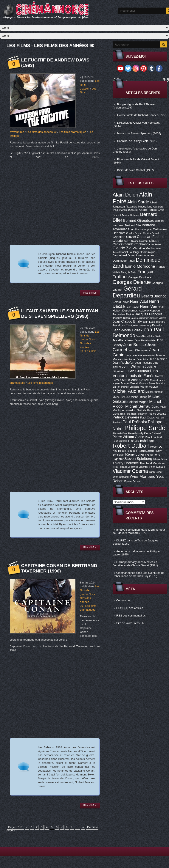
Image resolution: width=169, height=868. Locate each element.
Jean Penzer (130, 359)
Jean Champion (138, 350)
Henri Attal (139, 302)
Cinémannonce (126, 573)
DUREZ (121, 540)
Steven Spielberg (138, 459)
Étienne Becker (132, 481)
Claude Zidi (122, 248)
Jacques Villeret (157, 318)
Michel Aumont (154, 392)
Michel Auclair (149, 387)
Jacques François (149, 314)
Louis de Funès (141, 376)
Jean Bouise (135, 345)
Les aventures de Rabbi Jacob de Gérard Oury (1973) (138, 574)
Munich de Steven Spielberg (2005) (139, 133)
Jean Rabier (158, 359)
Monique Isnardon (124, 410)
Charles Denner (134, 233)
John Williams (133, 366)
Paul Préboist (135, 422)
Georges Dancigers (140, 277)
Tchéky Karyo (160, 459)
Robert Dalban (131, 446)
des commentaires (131, 616)
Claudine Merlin (143, 248)
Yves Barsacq (121, 477)
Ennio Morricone (140, 266)
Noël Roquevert (139, 414)
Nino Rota (125, 414)
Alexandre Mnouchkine (139, 207)
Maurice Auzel (147, 384)
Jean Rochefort (123, 363)
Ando (119, 551)
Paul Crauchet (150, 417)
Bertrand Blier (133, 225)
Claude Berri (122, 241)
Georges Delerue (132, 282)
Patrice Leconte (157, 414)
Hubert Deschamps (125, 311)
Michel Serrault (139, 406)
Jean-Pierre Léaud (123, 340)
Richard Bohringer (141, 441)
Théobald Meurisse (152, 463)
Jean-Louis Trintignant (126, 325)
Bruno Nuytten (145, 230)
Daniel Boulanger (130, 252)
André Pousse (148, 210)
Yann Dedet (156, 472)
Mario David (129, 383)
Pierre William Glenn (128, 437)
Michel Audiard (129, 391)
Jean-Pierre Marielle (145, 340)
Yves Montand (142, 476)
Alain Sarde (138, 202)
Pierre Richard (152, 433)
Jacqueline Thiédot (124, 314)
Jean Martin (149, 355)
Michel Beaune (121, 397)
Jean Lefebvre (134, 355)
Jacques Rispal (121, 318)
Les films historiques (40, 383)
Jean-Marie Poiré (126, 330)
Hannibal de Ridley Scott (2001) (137, 141)
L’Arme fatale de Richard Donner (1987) (142, 115)
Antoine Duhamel (130, 215)
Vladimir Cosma (130, 471)
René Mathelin (120, 441)
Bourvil (132, 229)
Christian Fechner (151, 237)
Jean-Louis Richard (154, 322)
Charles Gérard (151, 233)
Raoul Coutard (153, 437)
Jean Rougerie (144, 363)
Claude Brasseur (140, 241)
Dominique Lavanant (141, 255)
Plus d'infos (90, 293)
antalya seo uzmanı (128, 530)
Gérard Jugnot (153, 296)
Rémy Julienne (137, 454)
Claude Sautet (154, 244)
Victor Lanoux (157, 467)
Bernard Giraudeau (139, 221)
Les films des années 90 (42, 132)
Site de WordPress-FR (130, 623)
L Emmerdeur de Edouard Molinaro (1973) (139, 531)
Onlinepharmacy (126, 562)
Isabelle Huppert (149, 311)
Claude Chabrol (134, 244)
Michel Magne (139, 402)
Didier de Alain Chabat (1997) (136, 170)
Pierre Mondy (135, 433)
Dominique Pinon (124, 261)
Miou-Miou (160, 407)
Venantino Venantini (138, 467)
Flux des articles (130, 608)
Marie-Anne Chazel (136, 380)
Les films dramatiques (73, 132)
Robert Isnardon (128, 451)
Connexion (123, 600)
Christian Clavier (124, 237)
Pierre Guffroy (120, 433)
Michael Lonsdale (130, 387)
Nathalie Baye (145, 410)
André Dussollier (130, 210)
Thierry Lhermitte (126, 463)
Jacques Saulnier (140, 318)
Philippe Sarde (145, 428)
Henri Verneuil (152, 307)
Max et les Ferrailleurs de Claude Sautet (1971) (135, 564)
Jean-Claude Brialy (127, 321)
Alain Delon (125, 195)
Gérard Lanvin (121, 302)
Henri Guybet (133, 307)
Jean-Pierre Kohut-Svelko (149, 336)
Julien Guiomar (137, 371)
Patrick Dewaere (126, 417)
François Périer (129, 272)
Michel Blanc (139, 397)
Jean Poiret (143, 359)
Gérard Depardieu (127, 292)
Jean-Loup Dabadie (150, 325)
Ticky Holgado (120, 467)
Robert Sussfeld (146, 451)
